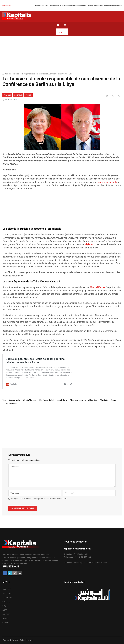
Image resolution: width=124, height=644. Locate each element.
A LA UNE (7, 95)
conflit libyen (63, 400)
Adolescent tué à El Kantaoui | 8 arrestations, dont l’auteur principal (69, 5)
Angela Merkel (15, 400)
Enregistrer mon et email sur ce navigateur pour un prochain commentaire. (39, 499)
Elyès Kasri (93, 400)
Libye (114, 400)
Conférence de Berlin (47, 400)
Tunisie (28, 95)
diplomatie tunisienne (78, 400)
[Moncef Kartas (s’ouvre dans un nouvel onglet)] (98, 287)
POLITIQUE (18, 95)
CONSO (5, 623)
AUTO (5, 610)
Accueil (5, 74)
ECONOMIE (7, 598)
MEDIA (5, 618)
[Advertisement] (62, 210)
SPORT (5, 606)
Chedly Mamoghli (30, 400)
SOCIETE (6, 602)
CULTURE (6, 614)
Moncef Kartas (11, 404)
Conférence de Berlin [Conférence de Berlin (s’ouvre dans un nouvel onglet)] (107, 182)
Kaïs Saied (104, 400)
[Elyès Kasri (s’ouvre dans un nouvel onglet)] (91, 244)
